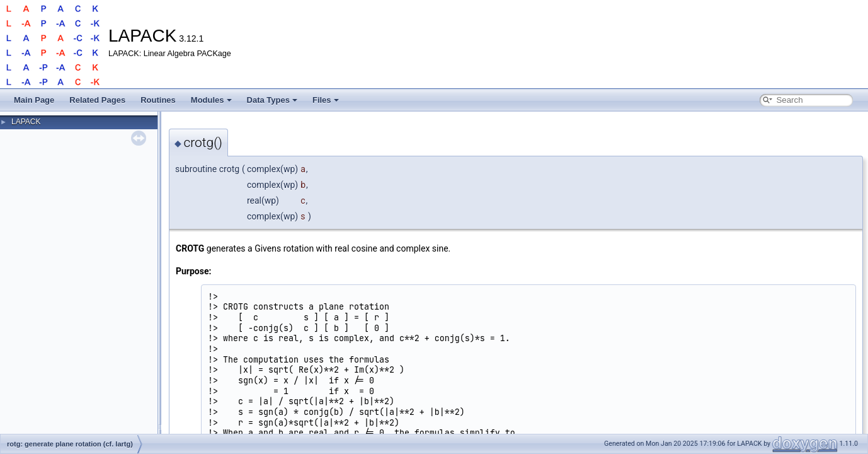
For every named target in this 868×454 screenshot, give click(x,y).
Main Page (34, 100)
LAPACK (26, 122)
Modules (211, 100)
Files (326, 100)
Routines (158, 100)
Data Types (272, 100)
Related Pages (97, 100)
